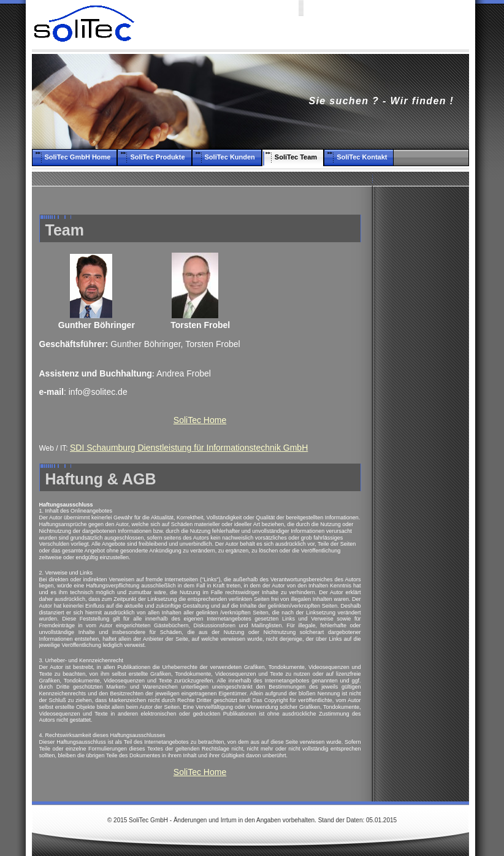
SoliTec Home (200, 420)
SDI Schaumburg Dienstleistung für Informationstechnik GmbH (189, 448)
